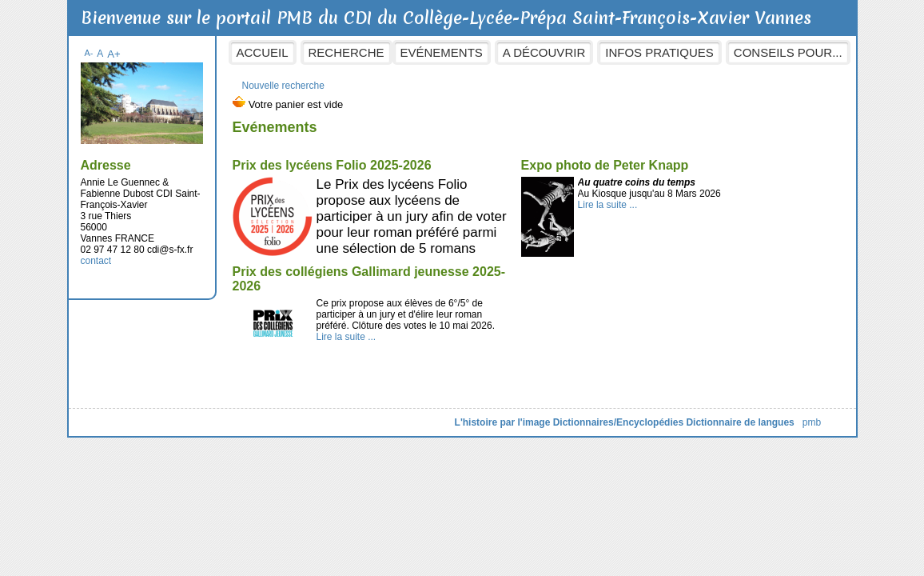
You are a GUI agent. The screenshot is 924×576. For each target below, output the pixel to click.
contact (96, 261)
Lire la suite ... (608, 205)
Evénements (442, 52)
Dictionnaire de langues (740, 422)
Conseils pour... (788, 52)
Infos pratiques (659, 52)
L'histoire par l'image (503, 422)
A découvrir (544, 52)
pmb (812, 422)
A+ (114, 54)
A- (89, 53)
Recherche (346, 52)
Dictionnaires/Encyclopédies (618, 422)
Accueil (263, 52)
